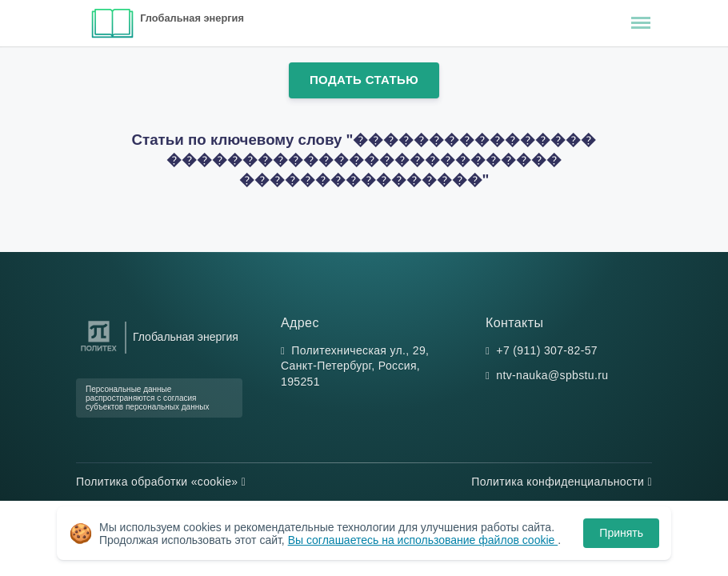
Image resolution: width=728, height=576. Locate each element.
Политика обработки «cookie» (161, 482)
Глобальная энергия (192, 18)
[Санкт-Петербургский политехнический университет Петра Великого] (99, 352)
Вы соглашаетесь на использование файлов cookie (423, 540)
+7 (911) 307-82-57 (547, 350)
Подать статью (364, 80)
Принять (621, 533)
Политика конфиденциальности (562, 482)
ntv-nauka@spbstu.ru (552, 375)
